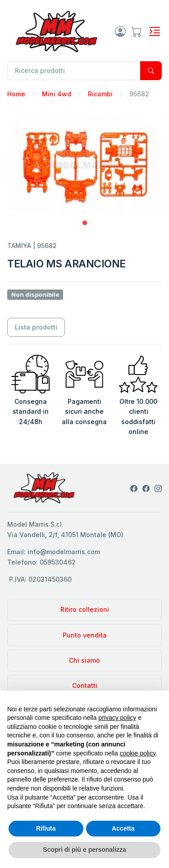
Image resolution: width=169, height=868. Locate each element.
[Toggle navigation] (155, 32)
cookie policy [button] (138, 753)
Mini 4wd (57, 94)
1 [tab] (85, 223)
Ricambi (100, 94)
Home (16, 94)
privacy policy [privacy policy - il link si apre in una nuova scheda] (117, 718)
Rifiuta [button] (46, 828)
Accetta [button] (123, 828)
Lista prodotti (36, 327)
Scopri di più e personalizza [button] (84, 850)
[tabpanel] (84, 165)
